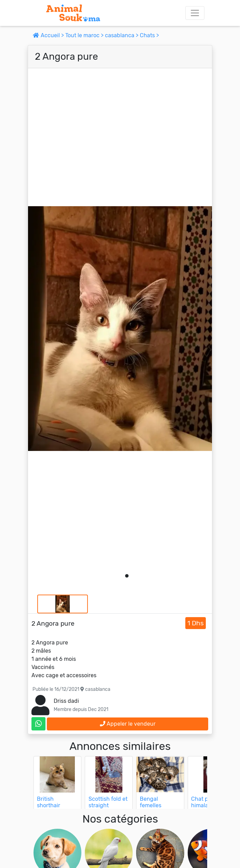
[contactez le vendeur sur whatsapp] (38, 724)
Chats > (149, 35)
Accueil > (49, 35)
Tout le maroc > (85, 35)
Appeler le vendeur (128, 724)
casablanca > (122, 35)
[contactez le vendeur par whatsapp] (38, 724)
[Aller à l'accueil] (73, 13)
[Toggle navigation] (195, 13)
